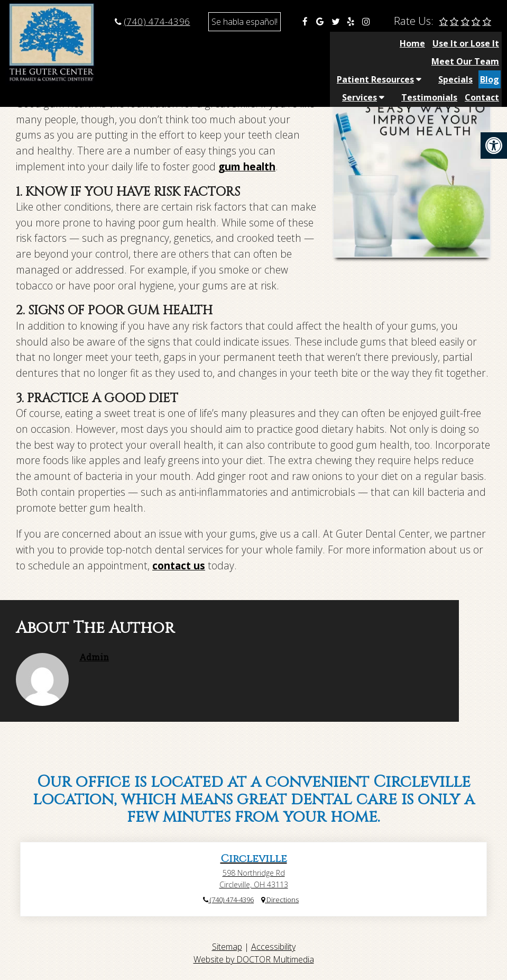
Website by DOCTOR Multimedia (254, 959)
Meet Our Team (296, 43)
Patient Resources (375, 43)
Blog (490, 43)
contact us (179, 565)
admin (94, 657)
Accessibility (273, 947)
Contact (482, 61)
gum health (247, 166)
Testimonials (429, 61)
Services (359, 61)
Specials (455, 43)
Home (168, 43)
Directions (280, 900)
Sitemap (227, 947)
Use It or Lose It (221, 43)
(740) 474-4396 (157, 21)
